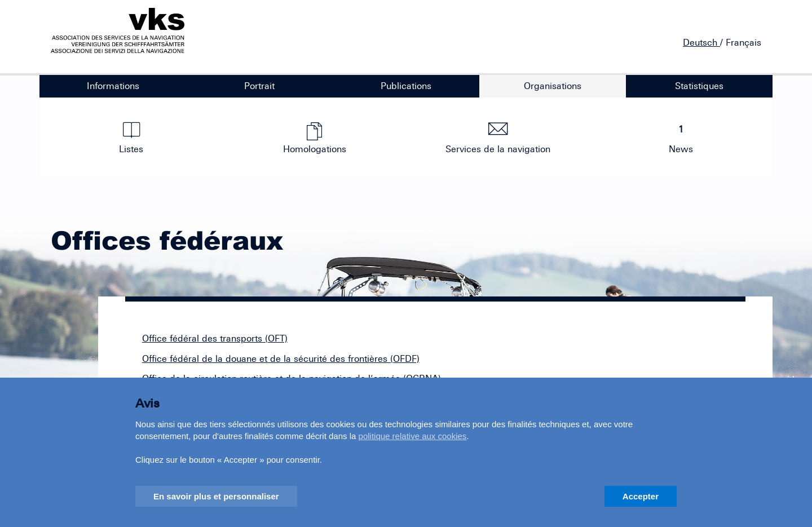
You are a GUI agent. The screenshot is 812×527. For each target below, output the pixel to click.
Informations (113, 86)
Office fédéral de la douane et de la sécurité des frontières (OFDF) (281, 358)
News (681, 138)
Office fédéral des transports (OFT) (215, 338)
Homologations (315, 138)
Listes (131, 138)
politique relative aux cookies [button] (413, 436)
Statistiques (699, 86)
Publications (406, 86)
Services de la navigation (498, 138)
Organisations (553, 86)
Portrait (259, 86)
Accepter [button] (641, 496)
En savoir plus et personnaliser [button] (216, 496)
